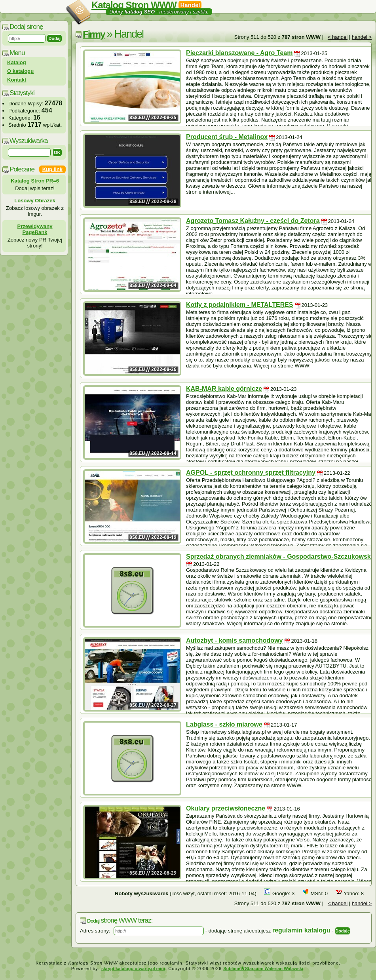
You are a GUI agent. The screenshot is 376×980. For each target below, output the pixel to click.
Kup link (52, 169)
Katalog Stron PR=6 (35, 181)
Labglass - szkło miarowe (224, 724)
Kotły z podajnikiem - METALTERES (240, 305)
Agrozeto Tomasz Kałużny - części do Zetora (253, 221)
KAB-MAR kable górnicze (224, 389)
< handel (338, 37)
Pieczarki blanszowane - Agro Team (239, 53)
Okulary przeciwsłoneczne (226, 808)
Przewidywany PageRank (35, 229)
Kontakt (17, 80)
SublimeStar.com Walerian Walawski (263, 969)
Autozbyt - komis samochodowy (234, 640)
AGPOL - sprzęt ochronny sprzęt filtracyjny (251, 473)
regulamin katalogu (301, 930)
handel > (362, 37)
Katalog (17, 62)
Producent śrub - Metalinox (227, 137)
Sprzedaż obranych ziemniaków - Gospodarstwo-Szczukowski (279, 557)
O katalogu (20, 71)
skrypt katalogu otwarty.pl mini (133, 969)
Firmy (94, 34)
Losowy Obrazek (35, 201)
